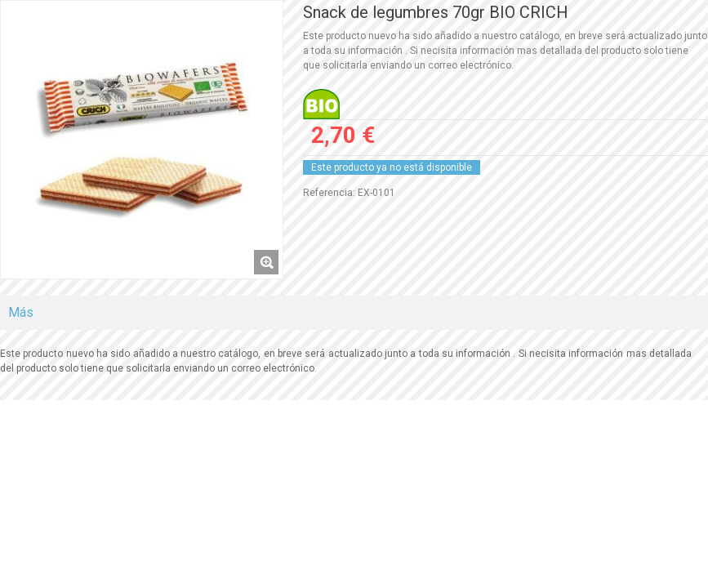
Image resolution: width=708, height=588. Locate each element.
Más (21, 312)
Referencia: (329, 193)
